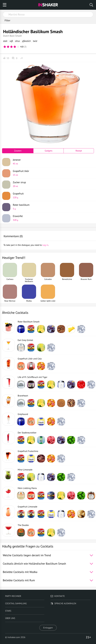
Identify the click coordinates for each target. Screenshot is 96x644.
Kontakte (58, 596)
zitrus (17, 41)
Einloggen (48, 628)
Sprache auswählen (63, 604)
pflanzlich (26, 41)
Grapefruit (52, 195)
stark (5, 41)
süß (11, 41)
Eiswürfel (52, 218)
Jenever (52, 162)
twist (35, 41)
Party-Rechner (13, 596)
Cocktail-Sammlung (16, 604)
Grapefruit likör (52, 173)
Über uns (10, 618)
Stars (8, 611)
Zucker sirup (52, 184)
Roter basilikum (52, 207)
